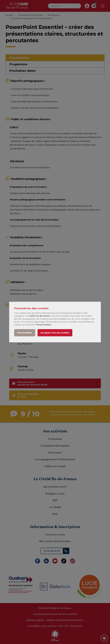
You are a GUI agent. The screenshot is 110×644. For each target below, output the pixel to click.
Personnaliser (25, 333)
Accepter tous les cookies (55, 333)
